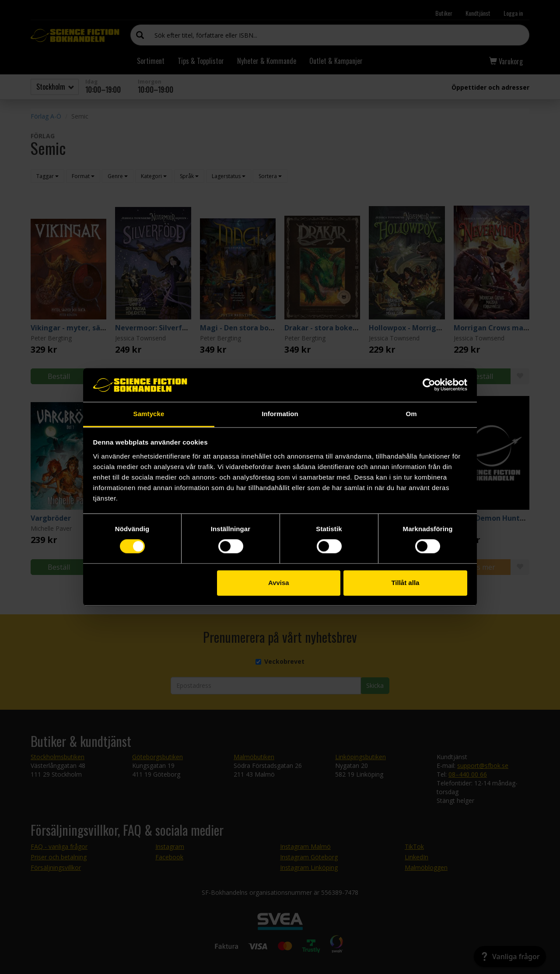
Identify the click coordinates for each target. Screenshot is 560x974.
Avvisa (279, 583)
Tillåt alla (405, 583)
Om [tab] (411, 414)
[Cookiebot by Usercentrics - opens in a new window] (429, 385)
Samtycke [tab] (149, 414)
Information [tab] (280, 414)
